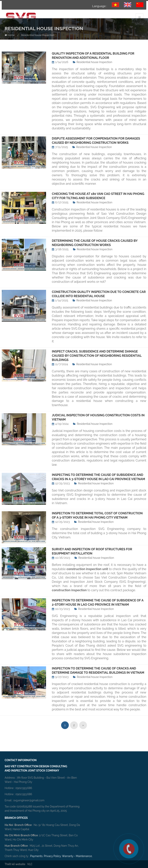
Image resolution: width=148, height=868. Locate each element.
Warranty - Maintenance (77, 856)
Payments (36, 856)
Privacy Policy (52, 856)
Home (10, 35)
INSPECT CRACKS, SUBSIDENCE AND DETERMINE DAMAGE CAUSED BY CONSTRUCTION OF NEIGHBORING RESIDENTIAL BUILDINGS (97, 356)
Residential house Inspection (94, 62)
